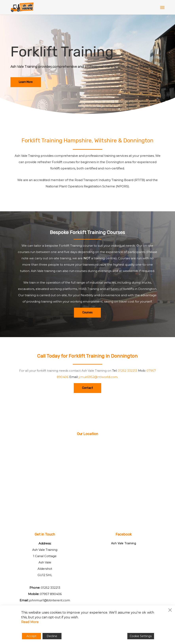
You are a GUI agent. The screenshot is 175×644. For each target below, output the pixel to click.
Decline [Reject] (52, 636)
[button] (162, 7)
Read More (30, 622)
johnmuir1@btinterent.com (50, 600)
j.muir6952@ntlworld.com (98, 377)
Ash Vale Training (124, 543)
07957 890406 (51, 594)
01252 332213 (128, 371)
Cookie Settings (141, 636)
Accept (31, 636)
